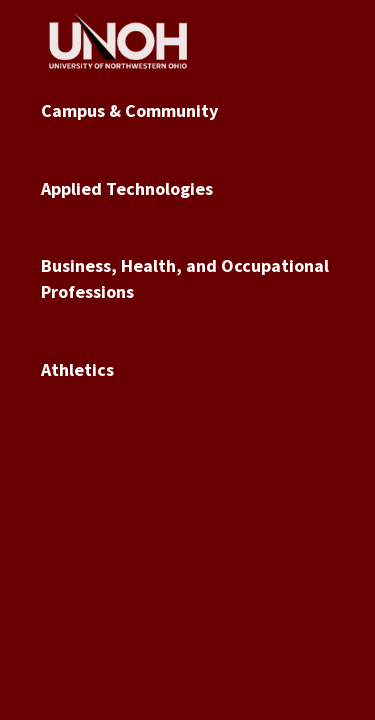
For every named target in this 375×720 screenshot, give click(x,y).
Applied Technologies (127, 188)
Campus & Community (129, 110)
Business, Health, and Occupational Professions (185, 278)
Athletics (77, 369)
